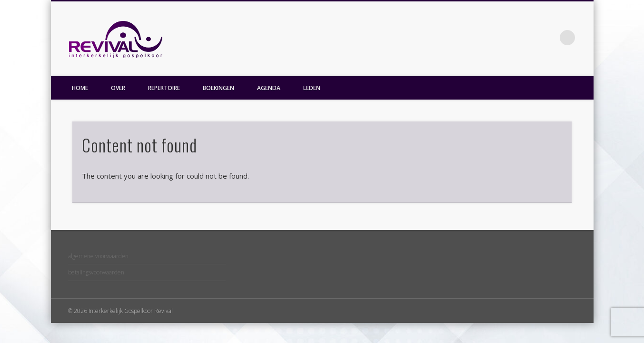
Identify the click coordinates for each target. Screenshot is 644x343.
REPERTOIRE (164, 88)
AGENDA (269, 88)
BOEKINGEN (218, 88)
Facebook (548, 38)
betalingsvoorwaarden (96, 272)
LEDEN (312, 88)
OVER (118, 88)
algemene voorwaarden (98, 256)
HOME (80, 88)
